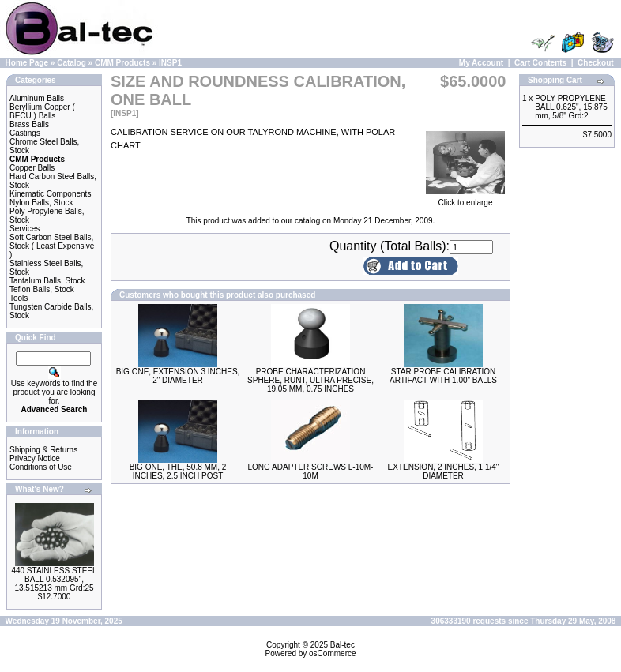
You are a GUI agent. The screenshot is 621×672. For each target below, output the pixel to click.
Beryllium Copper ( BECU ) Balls (42, 111)
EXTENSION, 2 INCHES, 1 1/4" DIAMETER (444, 471)
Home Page (27, 63)
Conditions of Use (41, 467)
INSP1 (170, 63)
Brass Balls (29, 124)
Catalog (72, 63)
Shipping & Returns (43, 450)
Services (24, 229)
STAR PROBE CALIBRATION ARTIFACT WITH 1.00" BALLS (443, 376)
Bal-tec (342, 645)
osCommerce (332, 653)
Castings (25, 133)
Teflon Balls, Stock (42, 289)
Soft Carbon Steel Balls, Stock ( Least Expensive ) (52, 246)
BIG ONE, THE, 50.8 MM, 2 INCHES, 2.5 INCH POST (178, 471)
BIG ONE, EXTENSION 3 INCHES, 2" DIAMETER (178, 376)
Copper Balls (32, 168)
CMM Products (122, 63)
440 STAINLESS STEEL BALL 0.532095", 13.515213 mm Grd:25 (54, 579)
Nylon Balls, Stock (41, 203)
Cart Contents (540, 63)
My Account (481, 63)
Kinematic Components (50, 194)
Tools (19, 298)
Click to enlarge (465, 199)
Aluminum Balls (37, 98)
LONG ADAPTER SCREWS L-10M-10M (311, 471)
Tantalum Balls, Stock (47, 281)
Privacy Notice (35, 458)
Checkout (596, 63)
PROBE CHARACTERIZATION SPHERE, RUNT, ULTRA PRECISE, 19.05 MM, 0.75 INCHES (310, 380)
